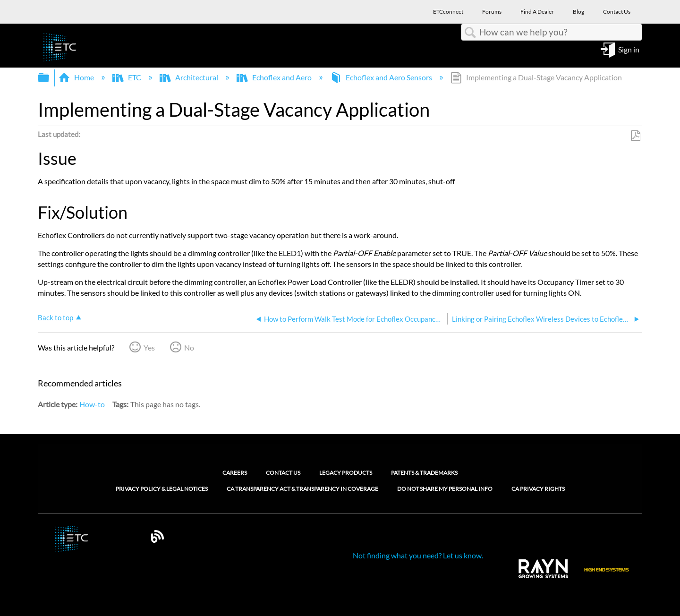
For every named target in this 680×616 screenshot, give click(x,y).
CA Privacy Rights (538, 489)
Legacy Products (346, 473)
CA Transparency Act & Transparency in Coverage (302, 489)
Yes (149, 347)
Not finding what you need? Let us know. (418, 555)
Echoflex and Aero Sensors (382, 77)
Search (470, 33)
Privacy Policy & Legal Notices (162, 489)
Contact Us (283, 473)
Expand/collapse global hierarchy (50, 78)
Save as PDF (635, 136)
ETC (127, 77)
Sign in (629, 49)
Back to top (55, 317)
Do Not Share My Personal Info (445, 489)
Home (77, 77)
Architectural (190, 77)
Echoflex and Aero (275, 77)
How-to (92, 404)
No (189, 347)
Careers (235, 473)
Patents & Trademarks (424, 473)
